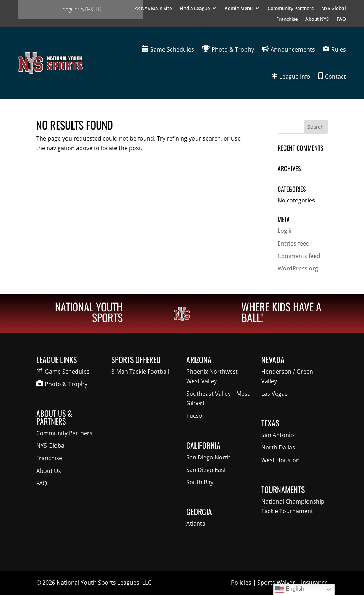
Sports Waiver (276, 583)
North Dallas (278, 447)
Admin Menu (239, 9)
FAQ (341, 19)
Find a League (195, 9)
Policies (241, 583)
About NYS (317, 19)
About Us (49, 471)
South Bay (200, 482)
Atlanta (196, 523)
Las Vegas (274, 394)
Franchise (287, 19)
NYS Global (334, 9)
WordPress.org (298, 268)
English (290, 589)
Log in (286, 231)
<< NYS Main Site (153, 9)
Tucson (196, 416)
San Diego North (208, 457)
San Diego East (206, 470)
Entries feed (294, 243)
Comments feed (299, 256)
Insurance (314, 583)
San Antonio (278, 435)
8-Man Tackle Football (140, 372)
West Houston (280, 460)
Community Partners (291, 9)
